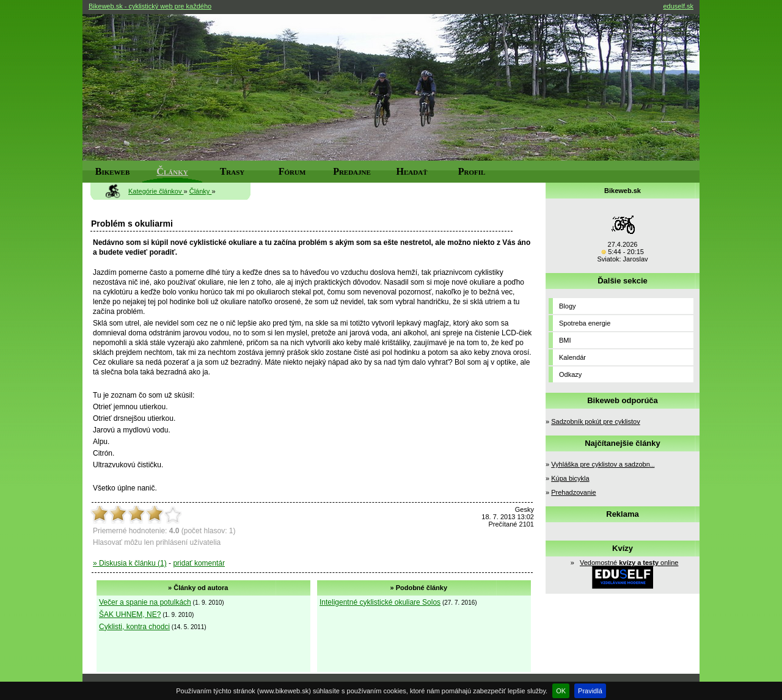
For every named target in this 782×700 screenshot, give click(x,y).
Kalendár (572, 357)
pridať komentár (199, 563)
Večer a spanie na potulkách (145, 602)
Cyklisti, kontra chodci (134, 627)
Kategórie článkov (156, 191)
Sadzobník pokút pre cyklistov (596, 421)
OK (561, 691)
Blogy (568, 306)
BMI (565, 340)
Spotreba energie (585, 323)
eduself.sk (678, 6)
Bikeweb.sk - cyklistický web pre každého (150, 6)
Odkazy (570, 374)
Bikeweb (113, 171)
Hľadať (412, 171)
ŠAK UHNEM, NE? (130, 614)
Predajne (352, 171)
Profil (472, 171)
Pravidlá (590, 691)
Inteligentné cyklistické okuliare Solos (380, 602)
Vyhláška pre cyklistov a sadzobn (603, 464)
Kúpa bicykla (570, 478)
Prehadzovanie (573, 492)
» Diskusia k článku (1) (130, 563)
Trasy (232, 171)
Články (172, 171)
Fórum (292, 171)
